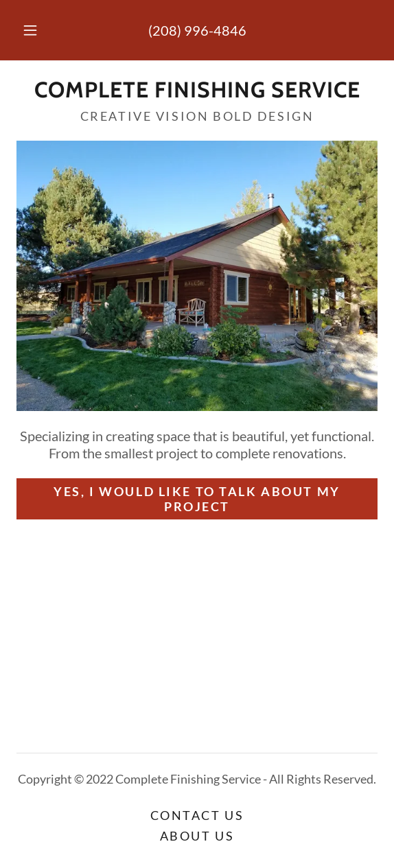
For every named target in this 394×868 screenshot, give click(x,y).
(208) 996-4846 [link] (197, 30)
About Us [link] (197, 836)
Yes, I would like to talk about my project (197, 499)
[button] (33, 30)
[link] (197, 90)
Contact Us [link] (197, 815)
